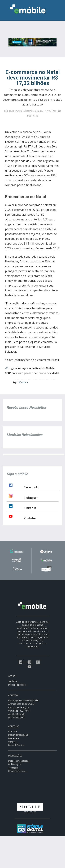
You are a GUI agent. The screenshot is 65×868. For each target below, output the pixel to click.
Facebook (31, 487)
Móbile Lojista (15, 764)
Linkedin (30, 508)
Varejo (11, 742)
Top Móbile (13, 768)
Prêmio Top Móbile (17, 685)
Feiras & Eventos (16, 745)
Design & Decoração (18, 735)
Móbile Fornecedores (18, 761)
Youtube (30, 518)
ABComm (23, 382)
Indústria (13, 732)
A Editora (13, 681)
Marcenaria (14, 738)
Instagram (31, 498)
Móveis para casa (17, 771)
